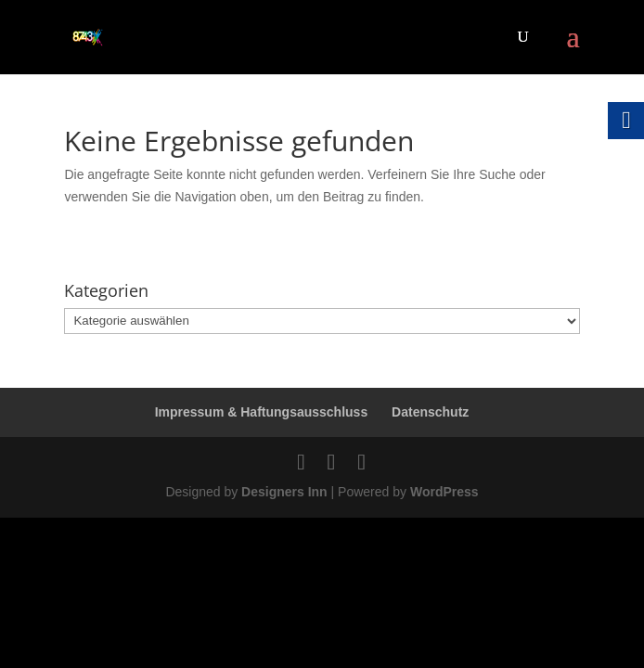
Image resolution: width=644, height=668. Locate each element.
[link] (88, 36)
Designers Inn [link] (284, 492)
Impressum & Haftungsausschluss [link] (262, 412)
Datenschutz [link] (430, 412)
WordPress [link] (444, 492)
